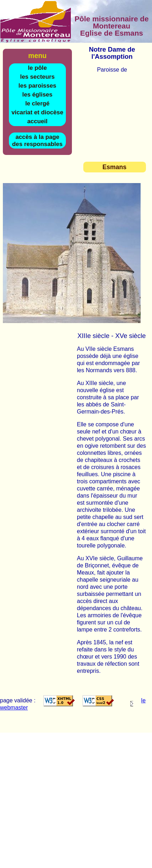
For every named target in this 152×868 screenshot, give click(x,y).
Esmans (114, 167)
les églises (38, 95)
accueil (38, 121)
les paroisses (37, 86)
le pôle (37, 68)
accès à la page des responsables (37, 141)
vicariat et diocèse (37, 112)
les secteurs (37, 77)
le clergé (37, 103)
